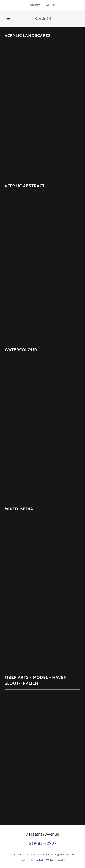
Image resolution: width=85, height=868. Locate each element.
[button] (8, 18)
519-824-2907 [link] (43, 843)
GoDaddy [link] (40, 860)
